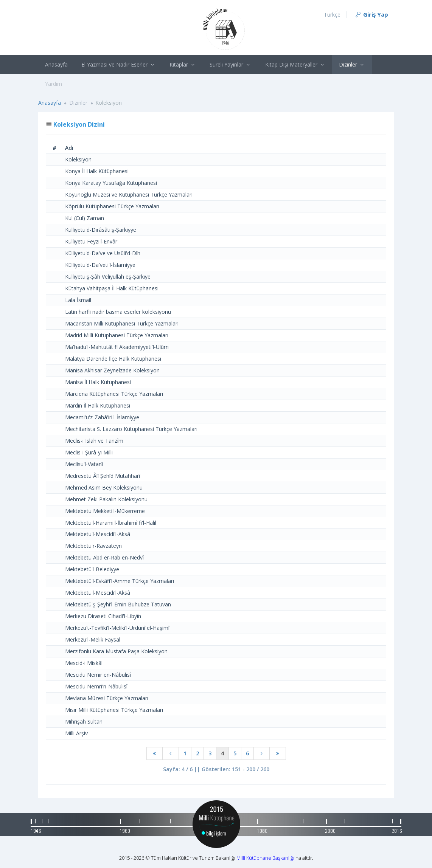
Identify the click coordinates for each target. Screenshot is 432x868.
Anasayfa (56, 64)
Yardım (54, 84)
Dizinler (352, 64)
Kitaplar (183, 64)
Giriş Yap (371, 14)
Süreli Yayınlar (231, 64)
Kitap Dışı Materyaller (295, 64)
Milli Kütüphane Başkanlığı (265, 858)
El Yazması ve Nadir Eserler (119, 64)
